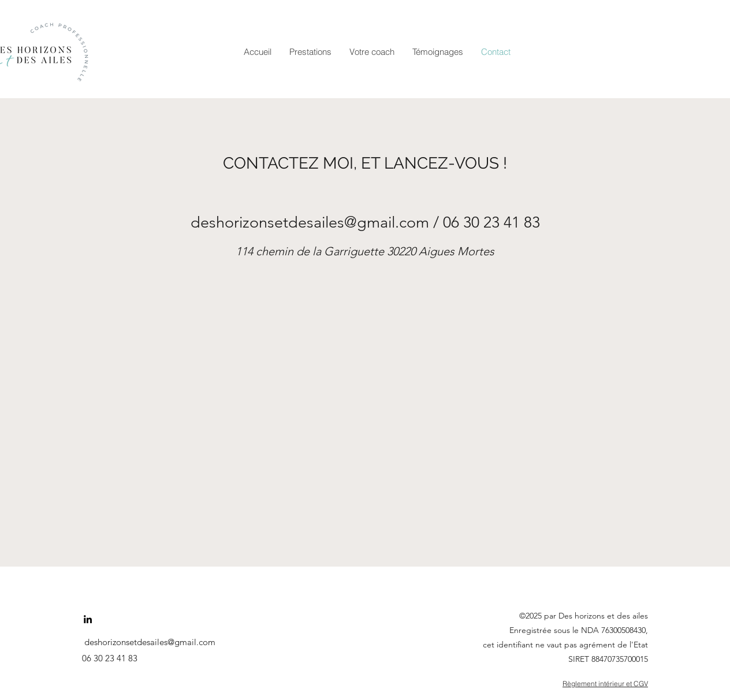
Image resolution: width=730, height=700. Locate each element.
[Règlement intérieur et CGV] (572, 684)
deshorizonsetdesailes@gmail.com (310, 222)
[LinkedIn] (88, 619)
